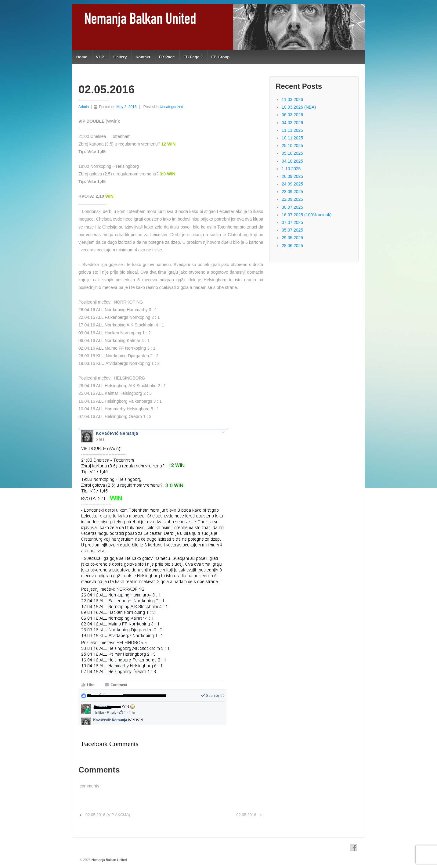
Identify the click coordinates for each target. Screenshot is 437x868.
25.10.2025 (292, 146)
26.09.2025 (292, 176)
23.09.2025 (292, 192)
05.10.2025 (292, 153)
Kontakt (143, 57)
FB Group (220, 57)
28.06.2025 (292, 246)
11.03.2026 (292, 99)
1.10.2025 (291, 169)
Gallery (120, 57)
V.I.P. (100, 57)
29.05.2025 (292, 238)
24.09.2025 (292, 184)
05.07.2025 (292, 230)
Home (82, 57)
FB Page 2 (193, 57)
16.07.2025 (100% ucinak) (307, 215)
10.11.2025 (292, 138)
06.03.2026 (292, 115)
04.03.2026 (292, 123)
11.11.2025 (292, 130)
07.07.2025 (292, 222)
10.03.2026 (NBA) (299, 107)
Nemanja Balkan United (109, 860)
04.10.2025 (292, 161)
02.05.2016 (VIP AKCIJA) (108, 815)
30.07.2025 (292, 207)
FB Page (167, 57)
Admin (84, 107)
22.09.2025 (292, 199)
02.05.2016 (246, 815)
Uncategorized (171, 107)
